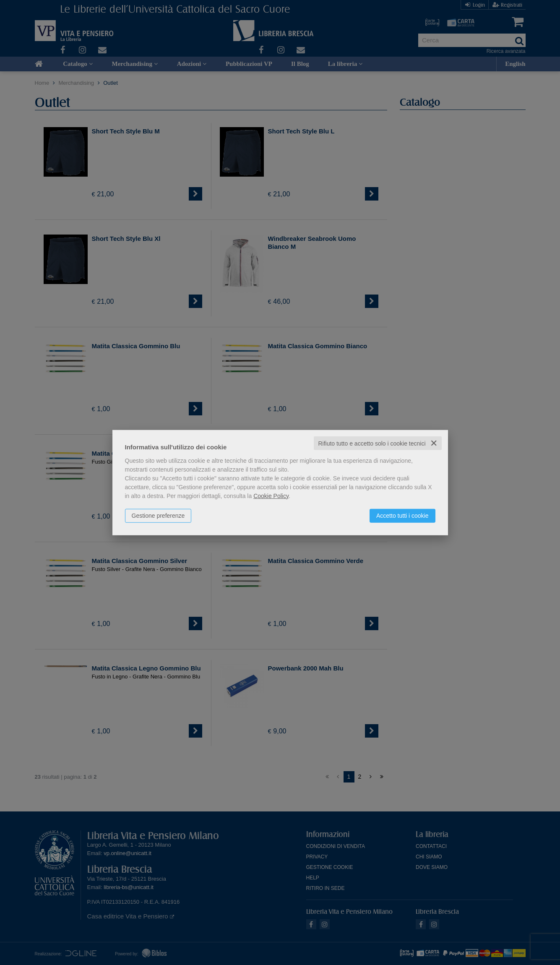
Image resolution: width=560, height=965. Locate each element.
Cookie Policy (271, 496)
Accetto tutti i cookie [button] (402, 515)
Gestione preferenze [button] (158, 515)
